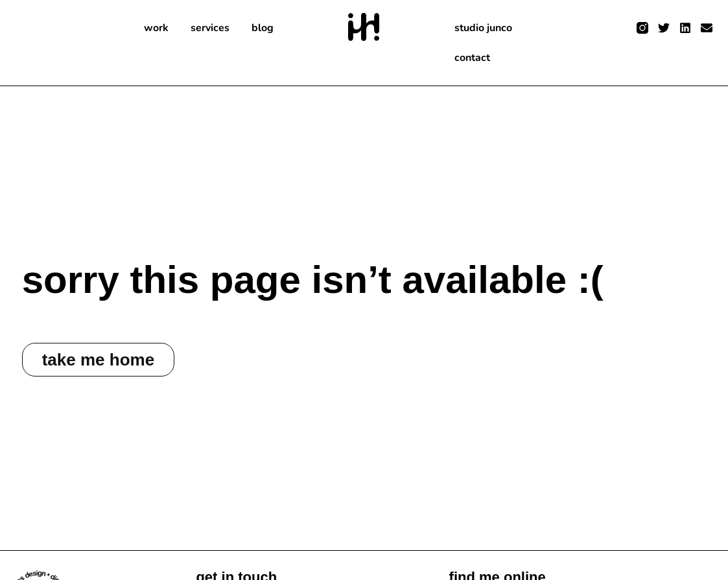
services (210, 28)
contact (472, 58)
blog (263, 28)
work (156, 28)
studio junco (483, 28)
